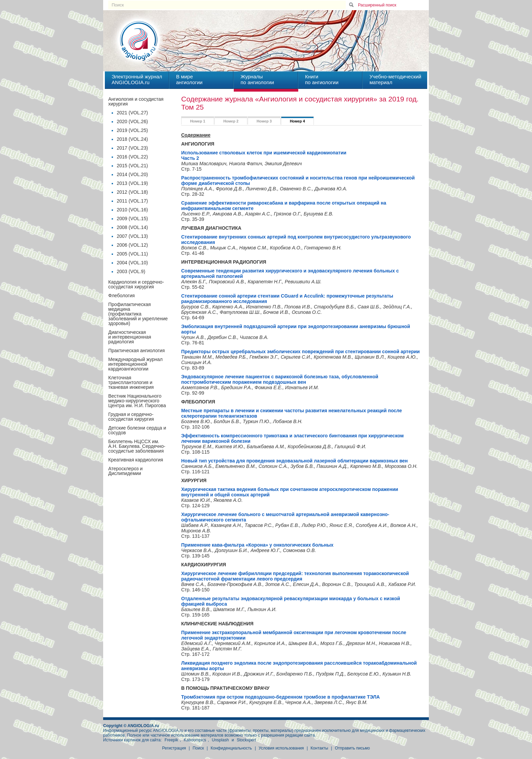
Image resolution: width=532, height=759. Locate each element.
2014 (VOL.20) (132, 174)
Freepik (171, 740)
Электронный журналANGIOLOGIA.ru (137, 79)
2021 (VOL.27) (132, 113)
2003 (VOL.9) (131, 271)
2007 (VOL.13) (132, 236)
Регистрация (174, 748)
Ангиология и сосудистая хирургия (136, 101)
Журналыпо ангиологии (257, 79)
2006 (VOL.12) (132, 245)
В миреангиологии (189, 79)
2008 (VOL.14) (132, 227)
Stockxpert (246, 740)
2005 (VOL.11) (132, 254)
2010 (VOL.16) (132, 210)
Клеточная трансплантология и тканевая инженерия (131, 382)
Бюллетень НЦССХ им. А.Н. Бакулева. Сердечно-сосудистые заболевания (137, 446)
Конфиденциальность (231, 748)
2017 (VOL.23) (132, 148)
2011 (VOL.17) (132, 201)
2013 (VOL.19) (132, 183)
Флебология (121, 296)
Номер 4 (297, 121)
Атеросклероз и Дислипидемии (125, 471)
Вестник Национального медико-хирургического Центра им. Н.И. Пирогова (137, 401)
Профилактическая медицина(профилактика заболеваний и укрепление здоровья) (138, 314)
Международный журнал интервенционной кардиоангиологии (135, 364)
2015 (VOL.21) (132, 166)
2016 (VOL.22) (132, 157)
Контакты (319, 748)
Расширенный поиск (377, 5)
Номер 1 (198, 121)
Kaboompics (195, 740)
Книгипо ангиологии (322, 79)
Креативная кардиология (136, 460)
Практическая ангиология (136, 350)
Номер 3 (264, 121)
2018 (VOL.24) (132, 139)
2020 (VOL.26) (132, 121)
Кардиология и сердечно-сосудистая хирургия (136, 284)
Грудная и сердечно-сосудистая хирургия (131, 417)
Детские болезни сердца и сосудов (137, 430)
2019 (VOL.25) (132, 130)
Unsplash (220, 740)
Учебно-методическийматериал (395, 79)
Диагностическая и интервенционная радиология (130, 337)
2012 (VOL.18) (132, 192)
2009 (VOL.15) (132, 219)
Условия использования (281, 748)
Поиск (198, 748)
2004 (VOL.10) (132, 263)
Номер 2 (231, 121)
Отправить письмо (352, 748)
